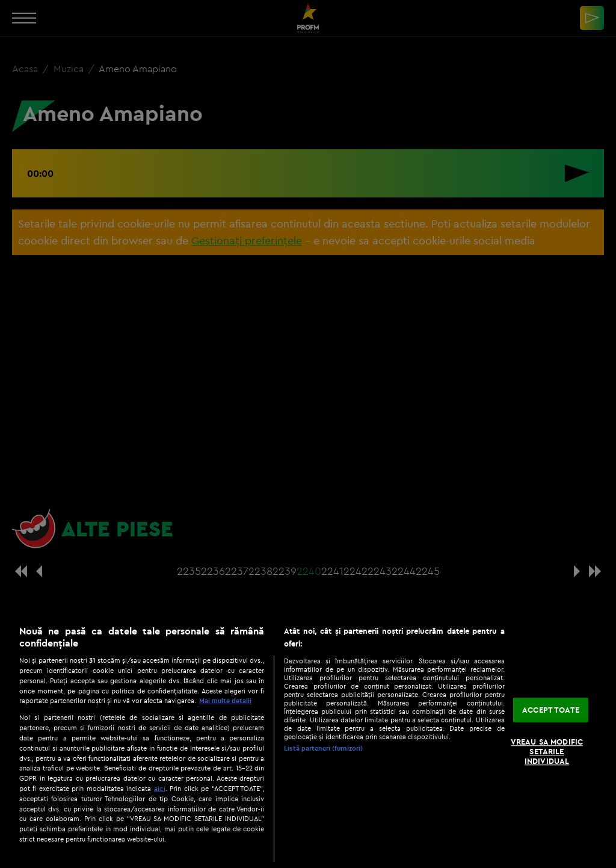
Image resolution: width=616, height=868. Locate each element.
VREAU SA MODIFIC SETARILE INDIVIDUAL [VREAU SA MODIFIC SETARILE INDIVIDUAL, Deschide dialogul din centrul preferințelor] (547, 752)
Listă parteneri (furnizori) (323, 748)
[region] (308, 740)
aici (160, 788)
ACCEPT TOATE (551, 710)
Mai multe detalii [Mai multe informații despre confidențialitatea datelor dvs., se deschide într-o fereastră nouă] (225, 701)
